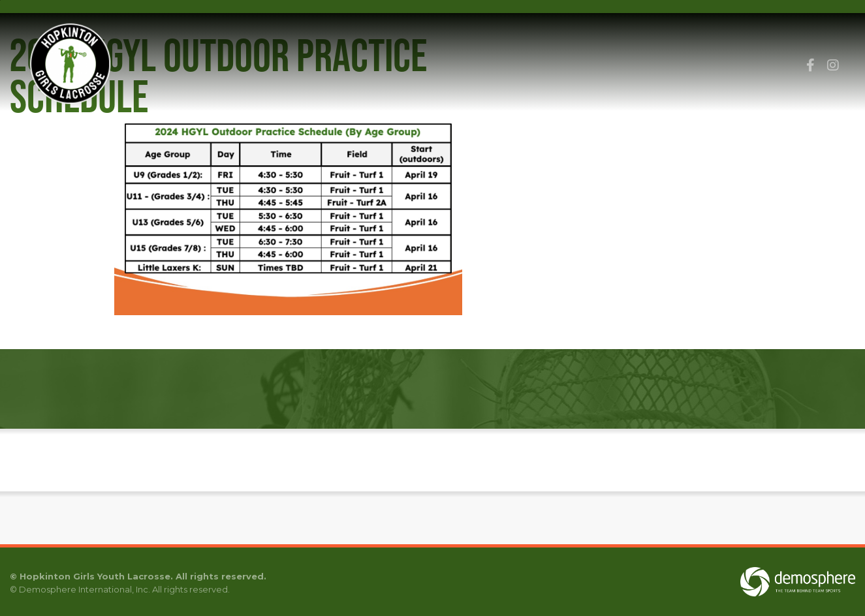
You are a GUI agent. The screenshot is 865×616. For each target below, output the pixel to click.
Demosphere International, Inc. (85, 589)
